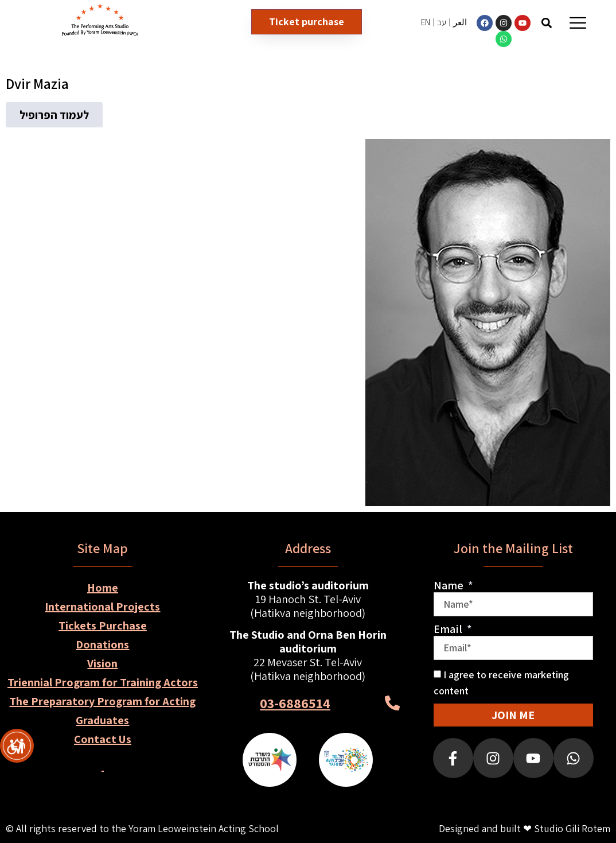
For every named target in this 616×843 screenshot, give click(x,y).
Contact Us (103, 739)
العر (460, 22)
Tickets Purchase (103, 626)
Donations (102, 644)
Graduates (102, 720)
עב (442, 22)
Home (103, 588)
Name (450, 585)
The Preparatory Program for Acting (102, 701)
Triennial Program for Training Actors (103, 682)
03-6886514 (295, 703)
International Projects (102, 607)
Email (449, 629)
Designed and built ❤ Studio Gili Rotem (525, 828)
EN (426, 22)
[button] (547, 23)
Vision (102, 663)
